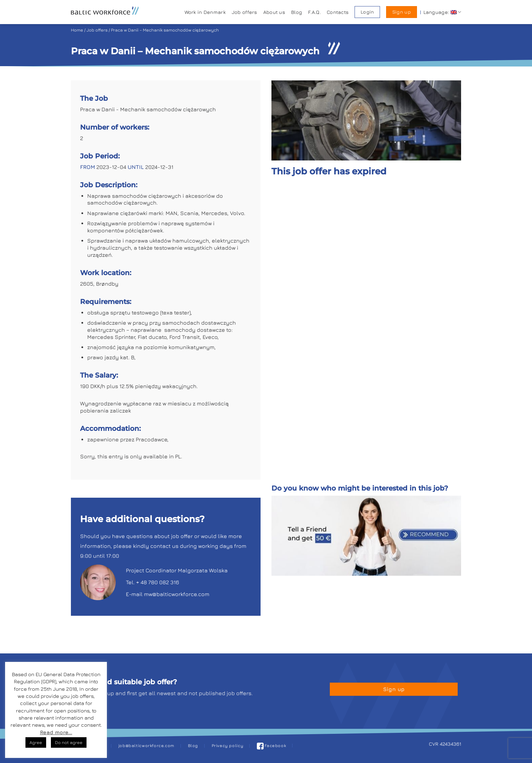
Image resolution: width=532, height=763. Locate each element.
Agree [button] (36, 742)
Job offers (244, 12)
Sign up (402, 12)
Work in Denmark (205, 12)
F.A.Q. (314, 12)
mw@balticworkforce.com (177, 594)
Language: (442, 12)
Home (77, 30)
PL (178, 456)
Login (367, 12)
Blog (297, 12)
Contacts (338, 12)
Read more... (56, 732)
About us (274, 12)
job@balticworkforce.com (146, 746)
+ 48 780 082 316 (158, 582)
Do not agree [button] (69, 742)
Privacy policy (228, 746)
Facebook (272, 746)
